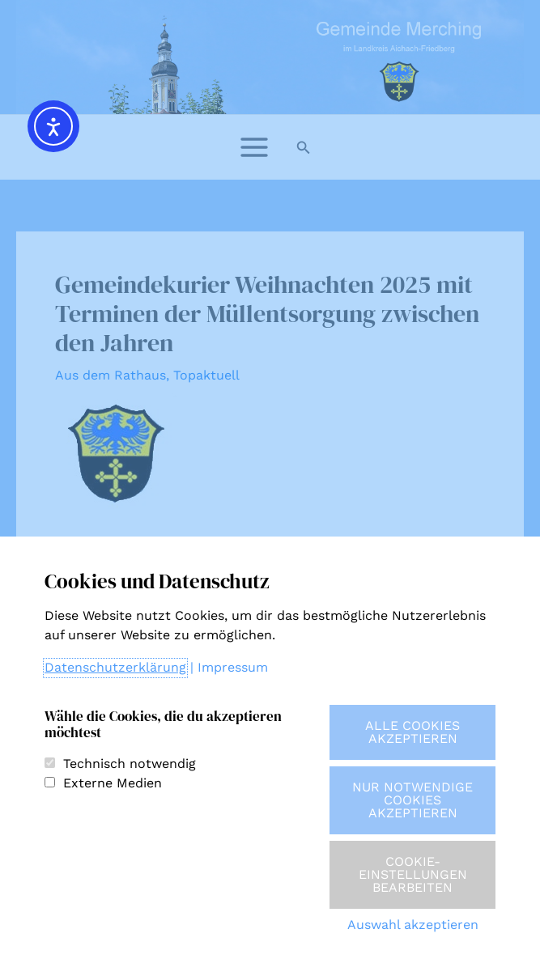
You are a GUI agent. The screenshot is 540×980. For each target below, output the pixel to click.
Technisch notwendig (130, 764)
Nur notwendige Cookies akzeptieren (412, 800)
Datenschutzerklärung (115, 667)
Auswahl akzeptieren (413, 925)
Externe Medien (113, 783)
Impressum (233, 667)
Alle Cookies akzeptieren (412, 732)
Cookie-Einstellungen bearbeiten (413, 874)
